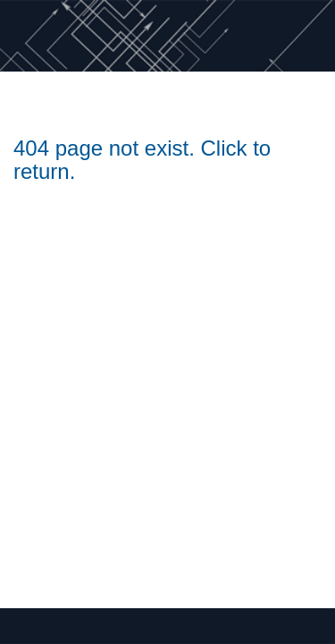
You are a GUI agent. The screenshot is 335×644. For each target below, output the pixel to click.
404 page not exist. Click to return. (142, 160)
